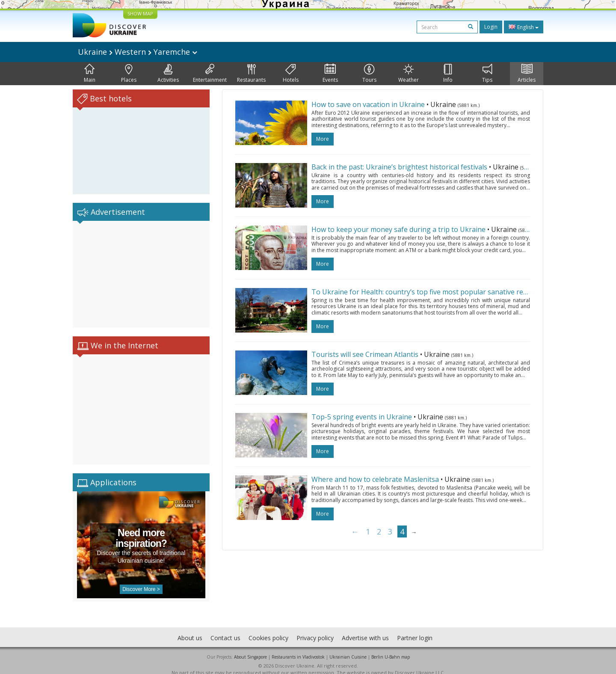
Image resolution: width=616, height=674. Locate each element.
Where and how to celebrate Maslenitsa (375, 479)
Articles (527, 74)
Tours (369, 74)
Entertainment (210, 74)
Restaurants (251, 74)
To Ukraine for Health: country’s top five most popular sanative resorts (426, 292)
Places (129, 74)
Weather (409, 74)
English (524, 27)
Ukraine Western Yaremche (138, 52)
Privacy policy (315, 629)
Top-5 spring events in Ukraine (362, 417)
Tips (487, 74)
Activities (168, 74)
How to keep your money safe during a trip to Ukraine (398, 229)
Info (448, 74)
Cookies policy (268, 629)
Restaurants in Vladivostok (298, 648)
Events (330, 74)
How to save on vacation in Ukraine (368, 104)
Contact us (225, 629)
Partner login (415, 629)
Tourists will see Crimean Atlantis (365, 354)
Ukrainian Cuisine (348, 648)
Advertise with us (365, 629)
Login (491, 27)
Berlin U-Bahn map (391, 648)
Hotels (291, 74)
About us (190, 629)
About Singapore (250, 648)
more (323, 139)
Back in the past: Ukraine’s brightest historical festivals (399, 167)
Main (90, 74)
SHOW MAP (140, 13)
